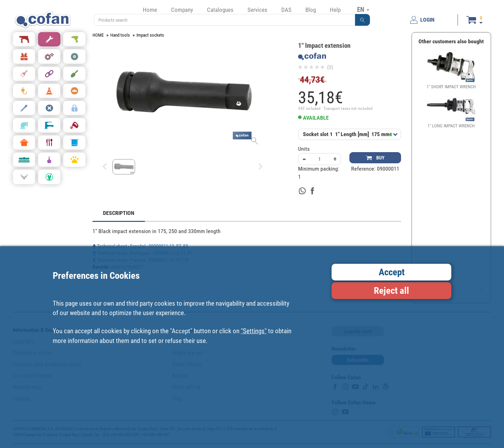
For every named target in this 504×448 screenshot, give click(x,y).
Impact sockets (150, 35)
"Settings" (254, 331)
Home (150, 10)
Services (257, 10)
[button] (363, 20)
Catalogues (220, 10)
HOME (98, 35)
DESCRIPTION (119, 213)
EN (363, 9)
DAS (286, 10)
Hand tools (120, 35)
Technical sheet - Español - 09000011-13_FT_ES (140, 246)
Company (182, 10)
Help (335, 10)
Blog (311, 10)
